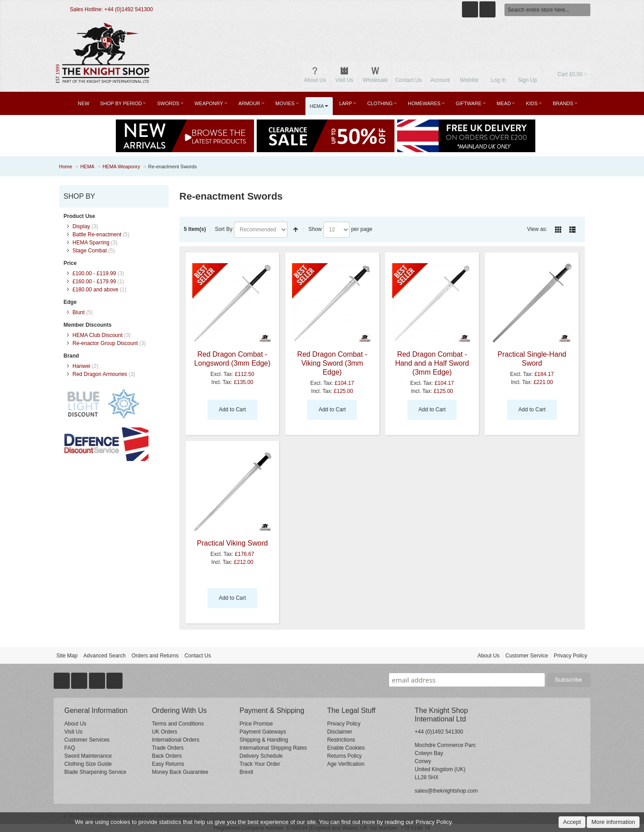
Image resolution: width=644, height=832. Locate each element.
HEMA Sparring (91, 243)
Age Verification (345, 764)
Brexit (247, 772)
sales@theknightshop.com (446, 791)
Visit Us (73, 732)
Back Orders (167, 756)
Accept (572, 822)
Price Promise (256, 724)
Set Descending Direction (296, 230)
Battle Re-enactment (97, 235)
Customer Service (527, 656)
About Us (489, 656)
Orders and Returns (155, 656)
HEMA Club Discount (97, 335)
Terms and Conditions (178, 724)
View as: (537, 229)
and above (95, 290)
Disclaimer (339, 732)
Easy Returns (168, 764)
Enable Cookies (346, 748)
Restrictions (341, 740)
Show (315, 229)
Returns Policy (344, 756)
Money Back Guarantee (180, 772)
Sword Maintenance (88, 756)
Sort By (223, 229)
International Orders (176, 740)
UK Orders (165, 732)
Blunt (78, 312)
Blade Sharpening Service (95, 772)
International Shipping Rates (273, 748)
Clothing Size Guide (88, 764)
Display (81, 226)
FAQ (70, 748)
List (572, 230)
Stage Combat (90, 251)
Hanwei (81, 366)
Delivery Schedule (261, 756)
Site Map (67, 656)
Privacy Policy (570, 656)
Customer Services (87, 740)
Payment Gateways (263, 732)
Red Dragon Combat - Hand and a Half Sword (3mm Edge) (432, 363)
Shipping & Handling (264, 740)
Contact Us (197, 656)
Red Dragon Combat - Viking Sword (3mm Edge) (332, 363)
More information (613, 822)
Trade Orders (168, 748)
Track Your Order (260, 764)
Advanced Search (104, 656)
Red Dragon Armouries (100, 374)
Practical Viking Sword (232, 543)
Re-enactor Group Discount (105, 343)
